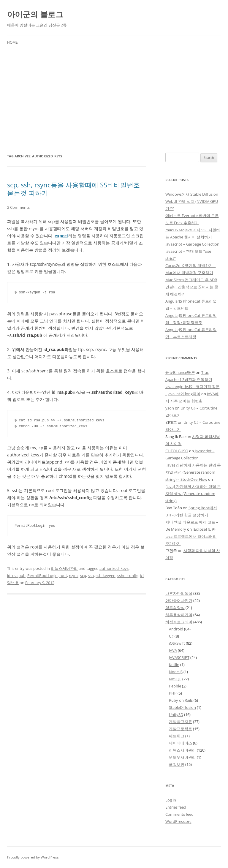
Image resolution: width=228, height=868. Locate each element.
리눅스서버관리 (64, 568)
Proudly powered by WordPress (33, 857)
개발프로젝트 (180, 729)
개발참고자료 (180, 722)
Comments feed (179, 814)
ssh (91, 575)
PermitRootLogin (42, 575)
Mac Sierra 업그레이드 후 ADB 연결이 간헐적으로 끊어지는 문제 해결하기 (192, 287)
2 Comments (18, 207)
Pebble (175, 686)
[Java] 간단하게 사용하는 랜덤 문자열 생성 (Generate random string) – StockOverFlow (193, 472)
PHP (173, 693)
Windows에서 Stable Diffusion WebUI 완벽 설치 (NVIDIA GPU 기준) (192, 201)
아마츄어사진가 (179, 600)
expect (61, 236)
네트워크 (177, 736)
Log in (171, 800)
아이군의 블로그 (35, 14)
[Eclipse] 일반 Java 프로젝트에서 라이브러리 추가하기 (191, 536)
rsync (74, 575)
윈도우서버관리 (182, 757)
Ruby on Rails (181, 700)
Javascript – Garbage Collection (192, 244)
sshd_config (128, 575)
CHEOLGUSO (177, 451)
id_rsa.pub (16, 575)
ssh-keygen (106, 575)
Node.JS (176, 672)
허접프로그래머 (179, 622)
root (63, 575)
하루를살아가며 (179, 615)
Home (12, 42)
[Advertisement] (114, 101)
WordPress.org (178, 821)
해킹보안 (177, 764)
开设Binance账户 (180, 372)
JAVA (173, 650)
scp (83, 575)
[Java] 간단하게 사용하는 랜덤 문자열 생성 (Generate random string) (193, 494)
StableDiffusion (182, 707)
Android (176, 629)
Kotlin (174, 665)
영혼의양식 (175, 608)
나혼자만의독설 (179, 593)
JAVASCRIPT (179, 657)
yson (170, 408)
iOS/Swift (177, 643)
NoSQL (175, 679)
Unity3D (176, 714)
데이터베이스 (180, 743)
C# (171, 636)
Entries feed (176, 807)
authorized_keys (114, 568)
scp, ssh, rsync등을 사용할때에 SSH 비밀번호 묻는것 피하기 (73, 189)
